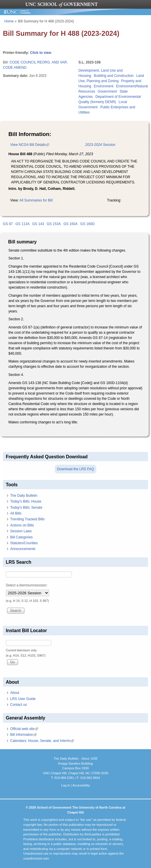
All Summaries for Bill (36, 200)
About (15, 693)
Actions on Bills (22, 525)
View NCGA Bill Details (30, 145)
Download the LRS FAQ (75, 469)
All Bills (16, 513)
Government (107, 91)
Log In (66, 785)
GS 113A (23, 224)
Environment (104, 86)
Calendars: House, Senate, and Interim (42, 741)
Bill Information (23, 735)
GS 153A (54, 224)
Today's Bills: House (26, 501)
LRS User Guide (23, 699)
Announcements (23, 549)
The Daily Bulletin (24, 496)
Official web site (24, 729)
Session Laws (21, 531)
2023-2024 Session (100, 145)
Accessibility (81, 785)
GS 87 (8, 224)
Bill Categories (21, 537)
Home (9, 21)
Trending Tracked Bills (27, 519)
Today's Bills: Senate (26, 508)
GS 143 (38, 224)
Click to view (41, 53)
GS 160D (87, 224)
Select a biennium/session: (27, 585)
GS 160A (71, 224)
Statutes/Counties (24, 543)
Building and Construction (114, 76)
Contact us (18, 705)
